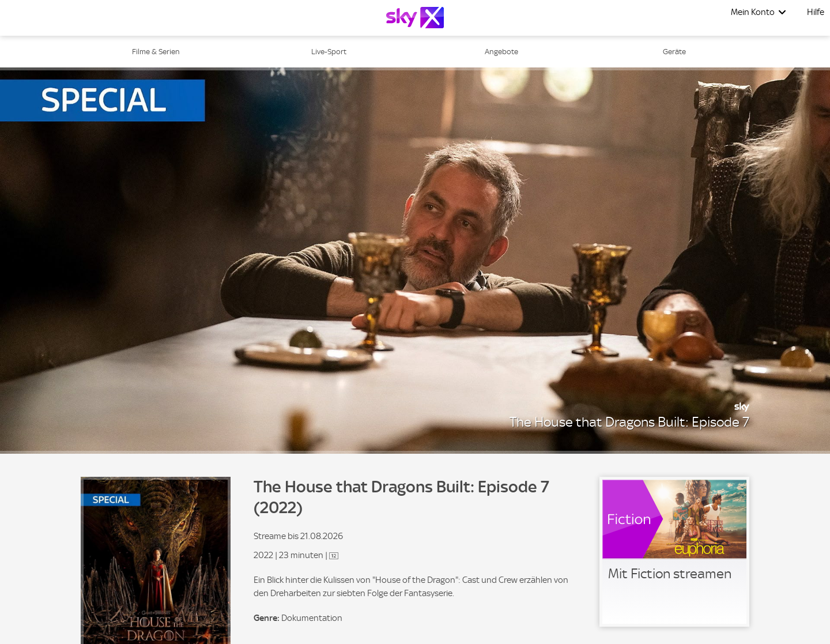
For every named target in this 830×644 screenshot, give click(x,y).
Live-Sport (329, 52)
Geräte (674, 52)
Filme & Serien (156, 52)
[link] (674, 552)
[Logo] (415, 18)
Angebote (501, 52)
